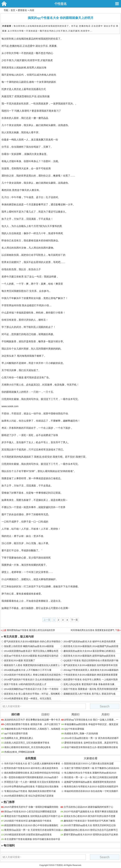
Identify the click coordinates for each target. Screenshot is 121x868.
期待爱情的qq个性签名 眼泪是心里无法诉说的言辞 (31, 630)
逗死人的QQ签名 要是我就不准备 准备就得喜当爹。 (90, 684)
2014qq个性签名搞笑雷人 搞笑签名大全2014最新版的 (91, 670)
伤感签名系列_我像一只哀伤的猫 (81, 733)
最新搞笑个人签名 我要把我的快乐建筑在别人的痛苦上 (32, 665)
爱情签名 (22, 10)
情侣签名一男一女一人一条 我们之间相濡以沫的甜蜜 (91, 777)
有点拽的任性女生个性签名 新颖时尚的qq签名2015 (90, 773)
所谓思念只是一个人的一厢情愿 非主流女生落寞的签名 (32, 782)
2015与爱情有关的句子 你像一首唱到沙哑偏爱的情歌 (31, 807)
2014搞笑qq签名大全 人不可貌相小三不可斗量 (28, 670)
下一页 (74, 620)
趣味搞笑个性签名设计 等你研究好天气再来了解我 (89, 821)
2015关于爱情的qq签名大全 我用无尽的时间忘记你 (90, 825)
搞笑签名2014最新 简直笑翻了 (20, 660)
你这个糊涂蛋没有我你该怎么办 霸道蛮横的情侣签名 (91, 747)
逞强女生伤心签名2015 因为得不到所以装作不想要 (90, 816)
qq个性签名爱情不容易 (16, 733)
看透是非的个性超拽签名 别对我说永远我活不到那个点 (32, 816)
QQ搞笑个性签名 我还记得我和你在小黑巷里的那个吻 (91, 660)
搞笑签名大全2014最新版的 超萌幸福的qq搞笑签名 (89, 656)
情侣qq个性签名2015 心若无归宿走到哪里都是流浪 (30, 811)
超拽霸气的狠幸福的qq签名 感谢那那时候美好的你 (90, 782)
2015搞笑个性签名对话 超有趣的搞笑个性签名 (28, 821)
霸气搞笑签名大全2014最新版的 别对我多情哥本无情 (91, 665)
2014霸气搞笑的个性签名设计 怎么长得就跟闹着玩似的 (32, 679)
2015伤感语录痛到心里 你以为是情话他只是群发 (29, 796)
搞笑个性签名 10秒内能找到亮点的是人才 (25, 684)
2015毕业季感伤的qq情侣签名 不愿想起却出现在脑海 (31, 786)
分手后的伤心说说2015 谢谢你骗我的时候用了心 (89, 807)
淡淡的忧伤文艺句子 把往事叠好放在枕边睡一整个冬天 (32, 720)
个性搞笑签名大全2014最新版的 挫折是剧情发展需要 (91, 675)
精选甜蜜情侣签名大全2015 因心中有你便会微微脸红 (31, 825)
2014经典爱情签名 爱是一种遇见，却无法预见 (28, 698)
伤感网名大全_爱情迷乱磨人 (19, 738)
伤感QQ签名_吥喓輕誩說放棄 (19, 752)
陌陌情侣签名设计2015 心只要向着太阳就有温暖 (89, 763)
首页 (13, 10)
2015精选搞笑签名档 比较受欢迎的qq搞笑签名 (28, 834)
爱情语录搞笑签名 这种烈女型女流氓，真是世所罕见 (91, 743)
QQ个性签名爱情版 (74, 729)
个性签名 (60, 4)
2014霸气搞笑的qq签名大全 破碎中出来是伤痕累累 (89, 641)
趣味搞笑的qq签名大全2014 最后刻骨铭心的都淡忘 (89, 651)
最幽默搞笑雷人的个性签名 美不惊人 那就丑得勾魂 (89, 694)
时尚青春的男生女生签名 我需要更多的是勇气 (93, 630)
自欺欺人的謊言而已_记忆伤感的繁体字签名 (27, 743)
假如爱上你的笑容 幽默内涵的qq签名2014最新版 (29, 646)
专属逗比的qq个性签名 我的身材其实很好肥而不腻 (30, 791)
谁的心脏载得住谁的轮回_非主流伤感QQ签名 (27, 747)
